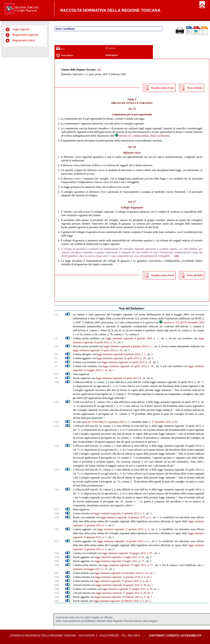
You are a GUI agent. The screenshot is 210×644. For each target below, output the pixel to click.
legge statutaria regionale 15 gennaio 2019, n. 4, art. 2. (123, 581)
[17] (57, 509)
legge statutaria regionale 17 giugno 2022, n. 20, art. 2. (125, 593)
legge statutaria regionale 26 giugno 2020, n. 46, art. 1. (125, 585)
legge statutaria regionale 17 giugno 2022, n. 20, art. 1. (131, 589)
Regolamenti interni (24, 40)
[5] (56, 358)
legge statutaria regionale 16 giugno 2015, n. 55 (127, 553)
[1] (56, 314)
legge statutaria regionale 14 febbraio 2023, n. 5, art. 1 (123, 597)
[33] (57, 601)
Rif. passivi (111, 48)
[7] (56, 366)
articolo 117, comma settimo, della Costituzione (142, 136)
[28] (57, 581)
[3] (56, 346)
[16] (57, 490)
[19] (57, 517)
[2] (56, 338)
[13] (57, 426)
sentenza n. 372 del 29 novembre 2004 (182, 322)
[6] (56, 362)
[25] (57, 565)
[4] (56, 354)
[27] (57, 577)
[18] (57, 513)
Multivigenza (112, 55)
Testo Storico (65, 56)
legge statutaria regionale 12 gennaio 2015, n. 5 (125, 517)
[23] (57, 557)
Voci (60, 48)
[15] (57, 470)
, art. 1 (152, 573)
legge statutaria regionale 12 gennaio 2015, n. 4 (119, 513)
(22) (177, 256)
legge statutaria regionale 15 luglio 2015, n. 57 (119, 561)
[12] (57, 422)
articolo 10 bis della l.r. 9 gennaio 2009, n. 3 (106, 422)
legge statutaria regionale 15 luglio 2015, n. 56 (119, 557)
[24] (57, 561)
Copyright (157, 636)
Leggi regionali (21, 29)
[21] (57, 541)
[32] (57, 597)
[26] (57, 573)
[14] (57, 446)
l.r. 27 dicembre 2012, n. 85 (163, 422)
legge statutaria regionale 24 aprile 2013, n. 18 (98, 350)
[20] (57, 529)
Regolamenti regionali (25, 35)
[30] (57, 589)
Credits (173, 636)
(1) (99, 70)
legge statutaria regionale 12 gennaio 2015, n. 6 (123, 529)
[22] (57, 553)
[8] (56, 374)
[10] (57, 382)
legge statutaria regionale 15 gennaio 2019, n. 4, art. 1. (124, 577)
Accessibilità (191, 636)
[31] (57, 593)
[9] (56, 378)
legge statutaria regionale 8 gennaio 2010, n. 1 (132, 338)
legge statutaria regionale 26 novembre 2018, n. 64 (121, 573)
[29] (57, 585)
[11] (57, 402)
